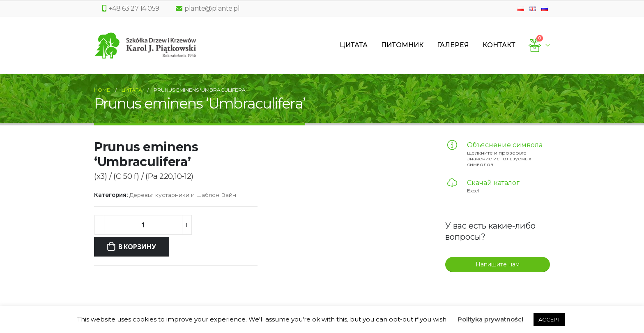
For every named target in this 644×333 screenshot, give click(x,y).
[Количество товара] (143, 225)
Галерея (453, 45)
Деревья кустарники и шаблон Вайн (183, 195)
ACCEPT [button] (549, 319)
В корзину (137, 247)
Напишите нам (498, 264)
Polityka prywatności (490, 319)
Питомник (402, 45)
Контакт (499, 45)
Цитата (354, 45)
